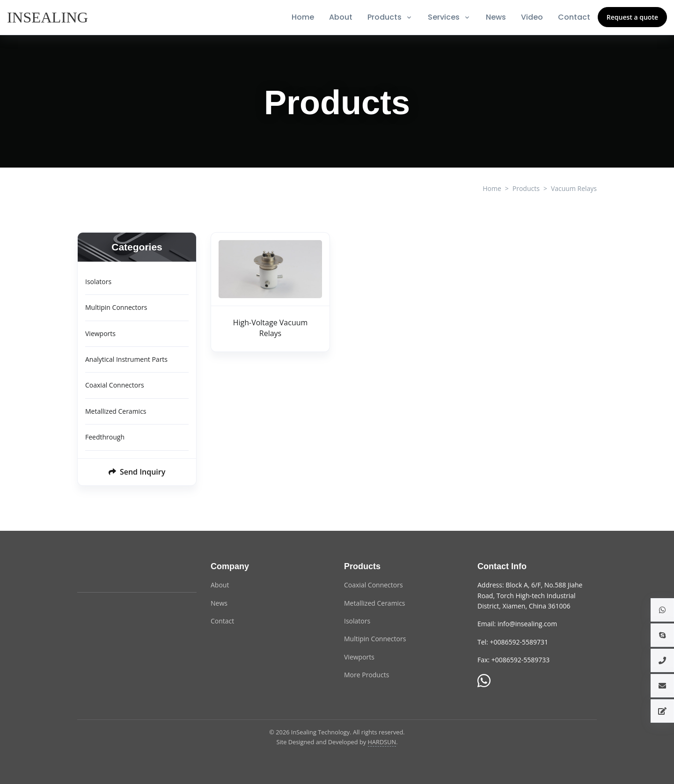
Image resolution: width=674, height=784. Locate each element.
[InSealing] (48, 17)
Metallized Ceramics (116, 411)
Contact (574, 17)
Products (385, 17)
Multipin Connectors (116, 307)
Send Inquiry (137, 472)
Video (532, 17)
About (341, 17)
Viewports (100, 333)
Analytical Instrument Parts (126, 359)
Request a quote (632, 17)
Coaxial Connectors (115, 385)
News (496, 17)
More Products (366, 675)
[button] (662, 610)
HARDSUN (382, 742)
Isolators (98, 282)
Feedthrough (105, 437)
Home (303, 17)
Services (444, 17)
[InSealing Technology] (115, 572)
